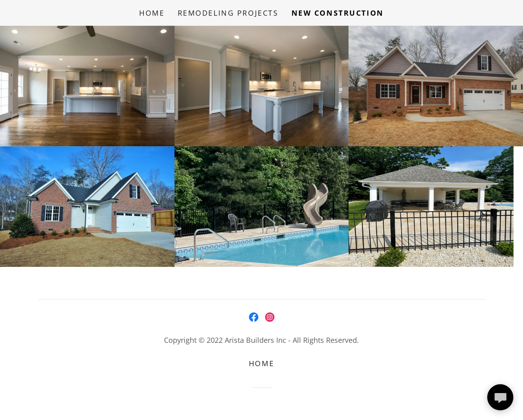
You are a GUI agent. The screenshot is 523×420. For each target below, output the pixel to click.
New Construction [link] (338, 13)
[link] (254, 317)
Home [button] (261, 363)
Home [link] (152, 13)
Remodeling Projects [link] (228, 13)
